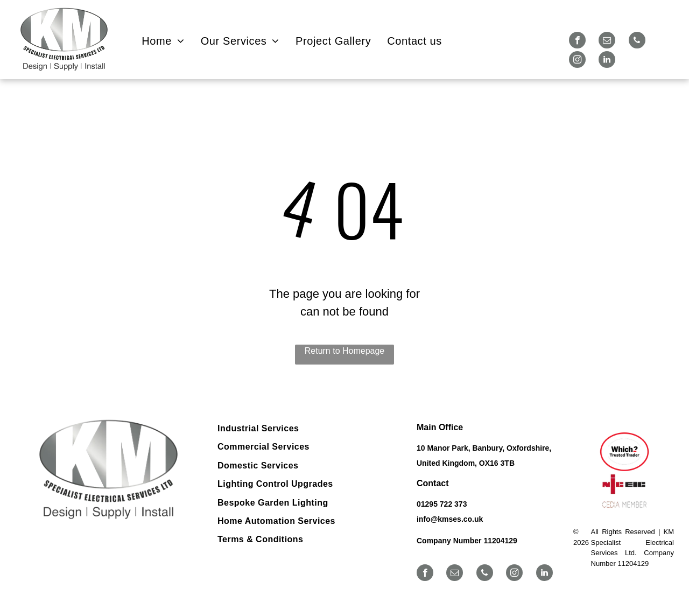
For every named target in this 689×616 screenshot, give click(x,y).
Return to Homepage (345, 351)
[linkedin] (607, 61)
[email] (607, 41)
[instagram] (577, 61)
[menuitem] (163, 41)
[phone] (637, 41)
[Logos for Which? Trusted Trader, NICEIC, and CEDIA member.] (624, 471)
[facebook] (577, 41)
